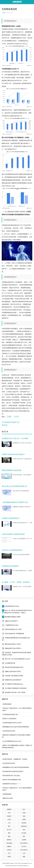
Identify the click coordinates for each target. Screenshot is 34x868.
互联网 (4, 13)
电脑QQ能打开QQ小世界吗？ (13, 648)
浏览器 (9, 857)
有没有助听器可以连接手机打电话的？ (13, 771)
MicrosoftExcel (24, 850)
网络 (9, 833)
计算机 (24, 813)
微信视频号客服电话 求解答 (13, 617)
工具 (9, 823)
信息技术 (9, 816)
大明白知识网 (5, 863)
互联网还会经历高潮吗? (10, 566)
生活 (9, 853)
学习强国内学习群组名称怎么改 (14, 684)
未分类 (16, 417)
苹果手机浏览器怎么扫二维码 (13, 629)
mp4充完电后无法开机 (9, 731)
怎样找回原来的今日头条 (12, 606)
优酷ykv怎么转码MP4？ (12, 621)
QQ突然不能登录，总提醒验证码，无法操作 (15, 759)
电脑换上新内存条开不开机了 (13, 671)
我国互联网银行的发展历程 (12, 470)
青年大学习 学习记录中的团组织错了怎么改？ (18, 659)
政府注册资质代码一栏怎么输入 (11, 776)
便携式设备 (24, 826)
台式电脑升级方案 (10, 663)
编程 (9, 836)
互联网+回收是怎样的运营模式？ (14, 454)
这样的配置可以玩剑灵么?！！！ (12, 784)
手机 (9, 813)
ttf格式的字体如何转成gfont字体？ (15, 667)
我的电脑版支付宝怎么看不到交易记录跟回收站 (16, 727)
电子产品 (9, 830)
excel (24, 853)
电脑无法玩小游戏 (8, 798)
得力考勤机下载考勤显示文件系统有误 (16, 688)
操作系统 (24, 823)
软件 (24, 809)
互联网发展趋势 (7, 704)
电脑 (24, 816)
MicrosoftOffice (24, 843)
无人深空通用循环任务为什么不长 (12, 741)
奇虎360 (9, 850)
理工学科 (24, 846)
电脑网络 (9, 809)
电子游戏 (24, 833)
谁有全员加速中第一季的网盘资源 (15, 634)
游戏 (24, 830)
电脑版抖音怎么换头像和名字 (13, 680)
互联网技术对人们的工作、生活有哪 (15, 438)
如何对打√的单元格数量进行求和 (12, 780)
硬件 (9, 826)
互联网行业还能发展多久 (11, 518)
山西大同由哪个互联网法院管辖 (13, 534)
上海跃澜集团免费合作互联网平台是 (15, 502)
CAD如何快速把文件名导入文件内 (12, 723)
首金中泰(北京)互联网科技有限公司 (15, 486)
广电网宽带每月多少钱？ (12, 625)
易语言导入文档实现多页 (9, 719)
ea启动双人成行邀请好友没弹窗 (14, 676)
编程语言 (9, 840)
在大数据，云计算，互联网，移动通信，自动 (17, 582)
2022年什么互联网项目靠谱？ (13, 550)
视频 (24, 857)
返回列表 (5, 425)
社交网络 (24, 840)
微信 (24, 836)
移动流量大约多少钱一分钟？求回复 (15, 692)
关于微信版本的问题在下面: (11, 422)
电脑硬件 (9, 846)
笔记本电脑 (9, 843)
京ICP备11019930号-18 (23, 866)
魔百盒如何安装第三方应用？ (13, 644)
